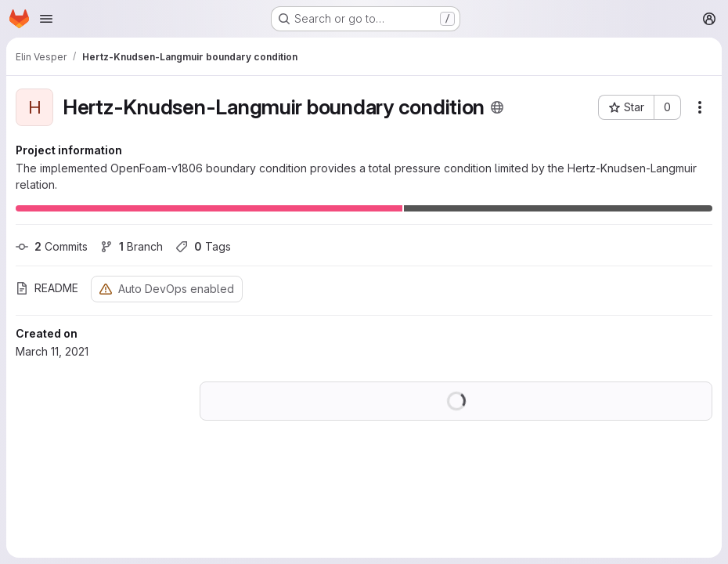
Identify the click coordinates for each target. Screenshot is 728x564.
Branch (132, 246)
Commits (52, 246)
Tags (203, 246)
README (47, 288)
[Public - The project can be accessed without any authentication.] (497, 107)
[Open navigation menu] (46, 19)
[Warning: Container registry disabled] (106, 289)
